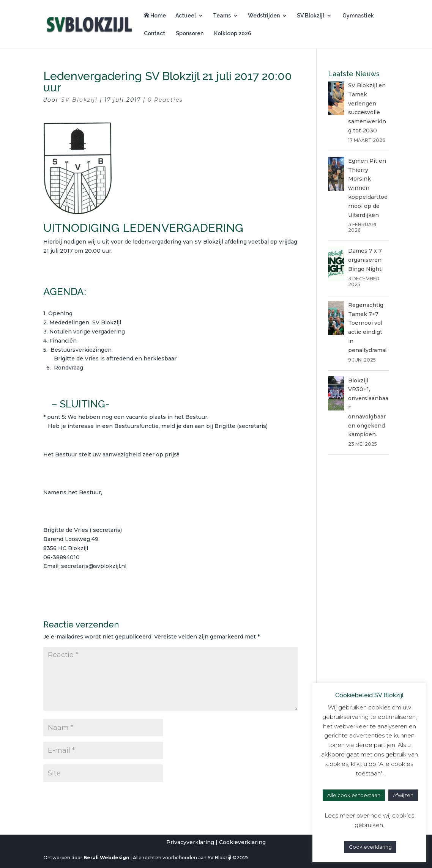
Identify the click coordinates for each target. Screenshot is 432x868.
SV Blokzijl (311, 16)
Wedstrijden (264, 16)
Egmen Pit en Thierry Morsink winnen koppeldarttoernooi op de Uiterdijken (368, 188)
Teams (222, 16)
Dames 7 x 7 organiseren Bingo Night (365, 260)
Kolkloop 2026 (232, 34)
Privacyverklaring (190, 842)
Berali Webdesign (106, 858)
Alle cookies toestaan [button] (354, 795)
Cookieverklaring (242, 842)
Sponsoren (189, 34)
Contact (155, 34)
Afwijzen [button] (403, 795)
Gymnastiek (358, 16)
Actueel (186, 16)
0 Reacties (165, 100)
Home (155, 16)
